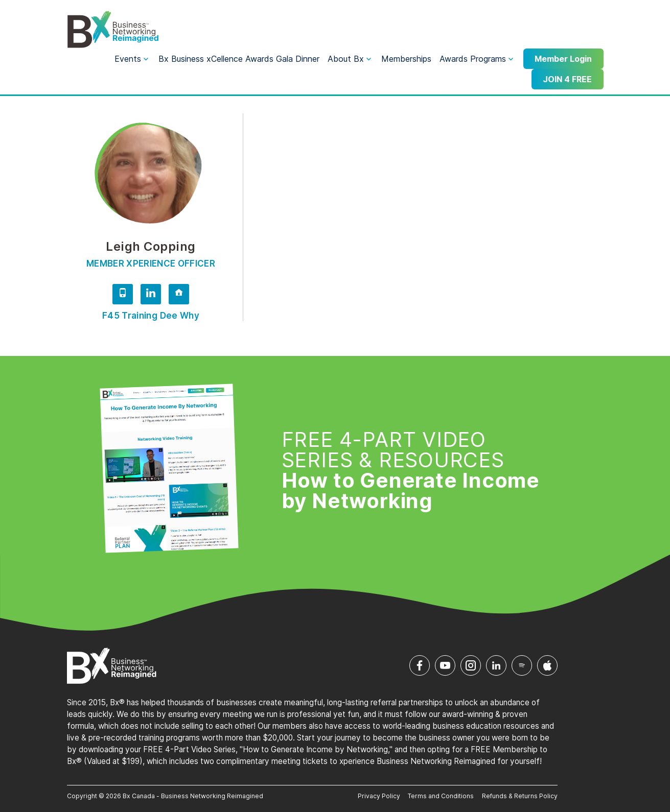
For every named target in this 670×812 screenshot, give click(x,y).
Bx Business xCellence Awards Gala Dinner (239, 59)
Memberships (406, 59)
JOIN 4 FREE (567, 79)
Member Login (563, 59)
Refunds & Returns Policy (520, 796)
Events (128, 59)
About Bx (346, 59)
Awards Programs (473, 59)
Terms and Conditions (441, 796)
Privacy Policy (379, 796)
